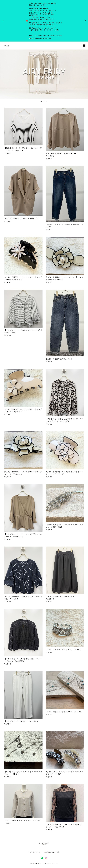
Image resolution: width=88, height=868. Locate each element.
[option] (44, 74)
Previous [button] (3, 74)
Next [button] (85, 74)
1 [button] (41, 101)
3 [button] (47, 101)
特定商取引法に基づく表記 (52, 852)
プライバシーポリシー (35, 852)
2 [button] (44, 101)
